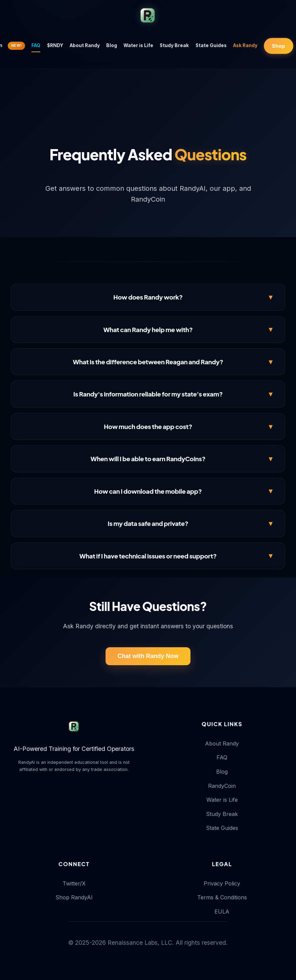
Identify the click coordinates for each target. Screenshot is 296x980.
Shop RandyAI (74, 897)
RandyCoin (222, 786)
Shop (279, 46)
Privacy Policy (222, 883)
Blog (112, 45)
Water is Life (138, 45)
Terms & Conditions (222, 897)
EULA (222, 912)
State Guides (211, 45)
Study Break (174, 45)
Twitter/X (74, 883)
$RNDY (55, 45)
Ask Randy (245, 45)
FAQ (36, 45)
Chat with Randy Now (148, 656)
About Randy (85, 45)
